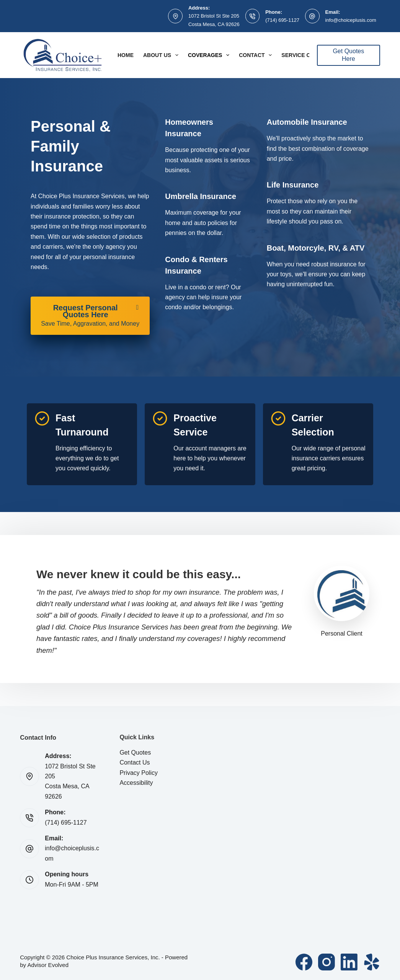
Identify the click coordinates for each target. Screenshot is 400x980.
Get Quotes (135, 753)
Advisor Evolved (48, 965)
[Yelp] (372, 962)
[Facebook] (304, 962)
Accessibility (136, 783)
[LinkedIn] (349, 962)
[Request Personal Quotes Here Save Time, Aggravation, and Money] (90, 316)
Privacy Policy (139, 773)
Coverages (210, 55)
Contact (257, 55)
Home (126, 55)
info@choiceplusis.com (351, 20)
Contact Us (135, 762)
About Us (162, 55)
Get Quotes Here (348, 55)
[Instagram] (327, 962)
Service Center (305, 55)
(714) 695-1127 (282, 20)
